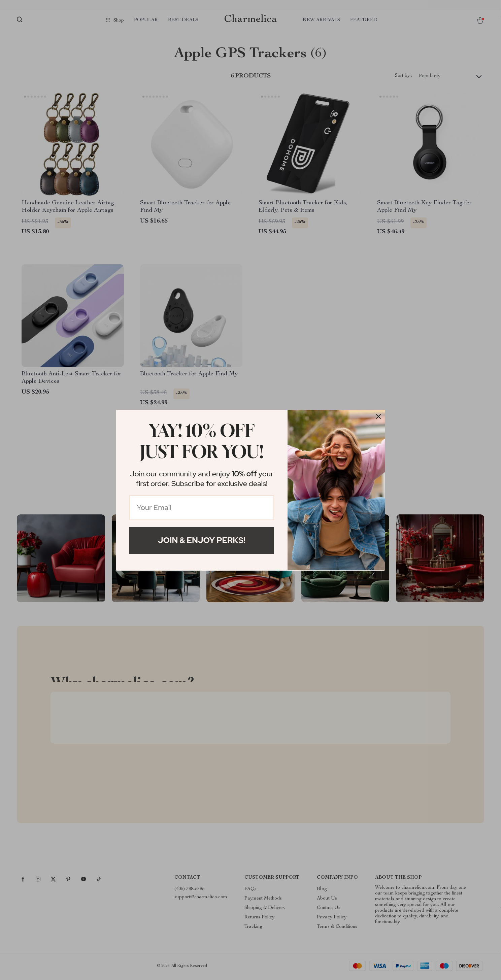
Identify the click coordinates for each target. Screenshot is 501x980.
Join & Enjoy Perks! (202, 540)
